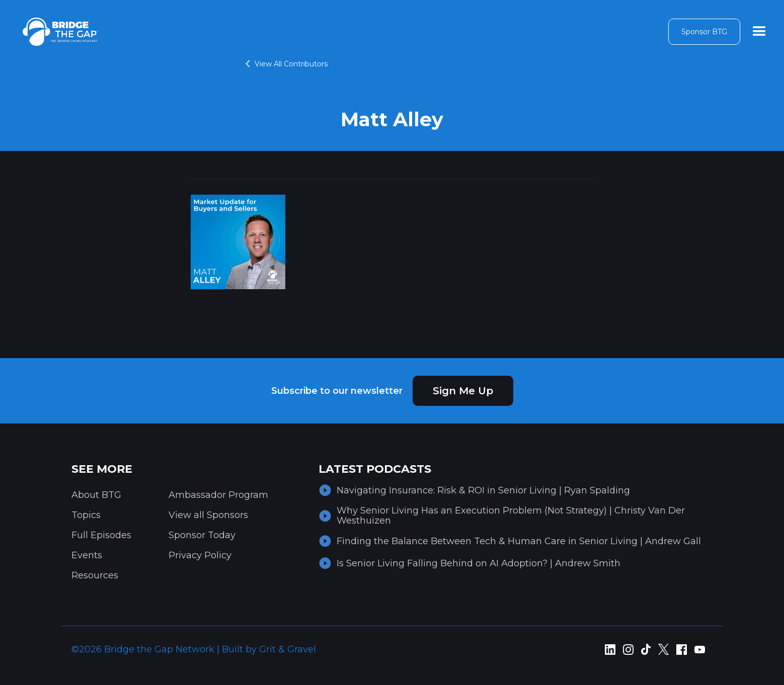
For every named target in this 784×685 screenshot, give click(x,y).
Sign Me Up (463, 391)
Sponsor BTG (704, 32)
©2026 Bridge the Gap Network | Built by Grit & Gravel (194, 649)
